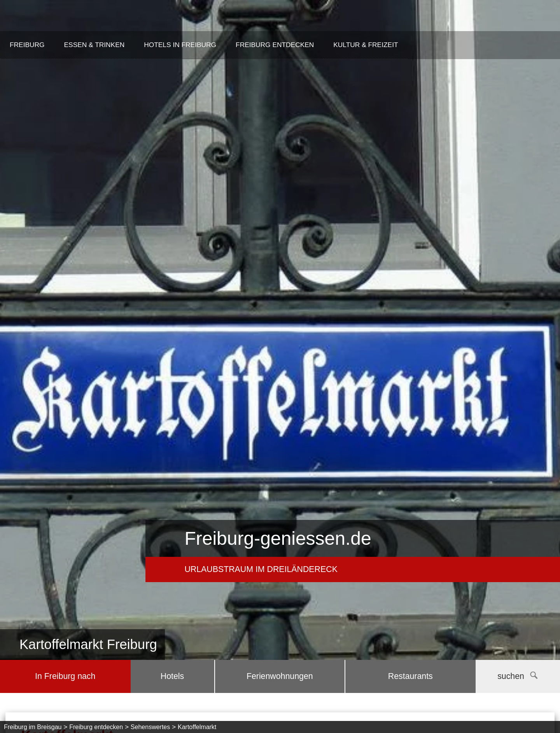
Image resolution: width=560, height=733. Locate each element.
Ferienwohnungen (280, 676)
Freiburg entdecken (275, 45)
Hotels (172, 676)
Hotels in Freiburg (180, 45)
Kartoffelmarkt (197, 727)
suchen (517, 676)
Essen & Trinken (94, 45)
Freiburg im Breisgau (33, 727)
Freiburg (27, 45)
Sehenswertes (150, 727)
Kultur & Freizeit (366, 45)
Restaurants (410, 676)
